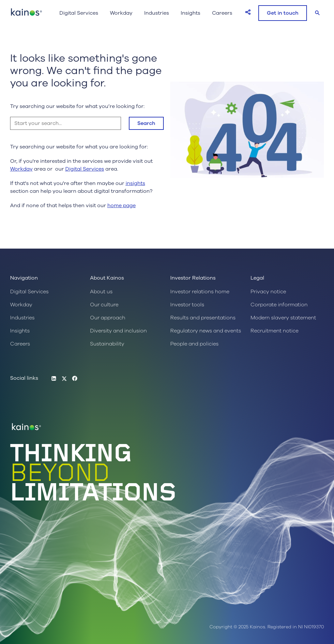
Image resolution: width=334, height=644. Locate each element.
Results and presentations (203, 318)
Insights (190, 13)
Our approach (108, 318)
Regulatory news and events (206, 331)
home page (121, 206)
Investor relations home (200, 292)
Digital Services (79, 13)
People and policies (194, 344)
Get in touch (283, 13)
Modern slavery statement (283, 318)
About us (101, 292)
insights (135, 183)
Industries (157, 13)
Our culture (104, 305)
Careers (222, 13)
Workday (121, 13)
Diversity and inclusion (118, 331)
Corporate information (279, 305)
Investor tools (187, 305)
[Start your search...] (66, 123)
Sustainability (107, 344)
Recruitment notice (274, 331)
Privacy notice (268, 292)
